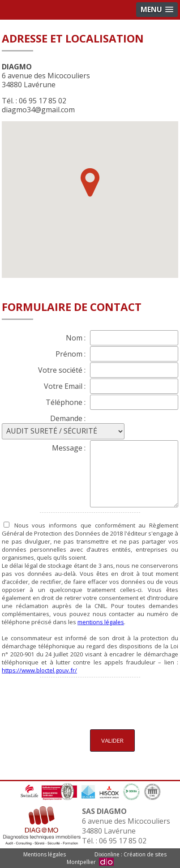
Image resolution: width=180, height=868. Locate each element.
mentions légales (101, 622)
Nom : (76, 338)
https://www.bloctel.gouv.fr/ (39, 670)
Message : (69, 448)
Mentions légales (45, 854)
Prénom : (71, 354)
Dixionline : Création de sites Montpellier (117, 858)
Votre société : (62, 370)
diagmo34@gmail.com (38, 110)
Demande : (68, 418)
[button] (90, 183)
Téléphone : (66, 402)
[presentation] (110, 702)
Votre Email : (65, 386)
